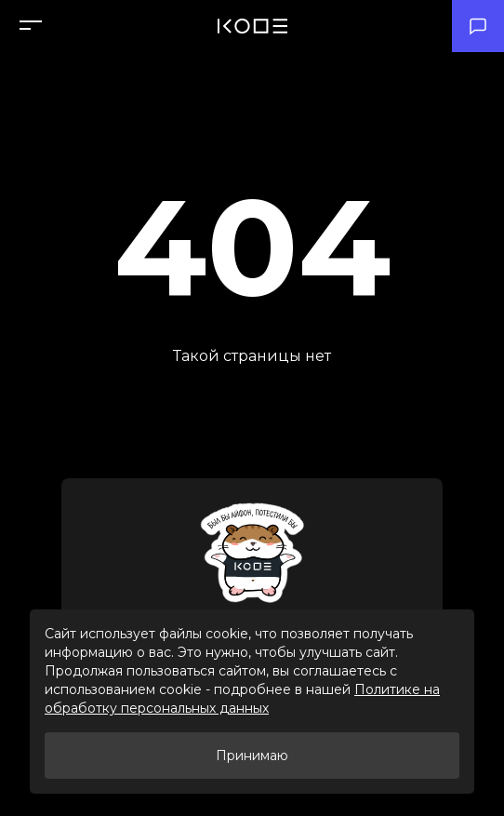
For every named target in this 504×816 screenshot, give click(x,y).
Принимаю (252, 756)
